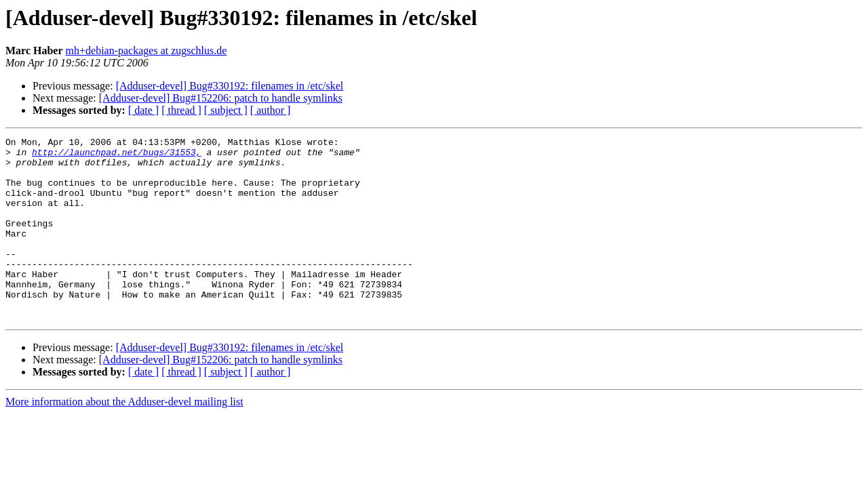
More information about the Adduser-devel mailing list (124, 438)
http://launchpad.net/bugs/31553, (117, 156)
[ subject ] (226, 110)
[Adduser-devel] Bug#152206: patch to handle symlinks (221, 98)
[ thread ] (181, 110)
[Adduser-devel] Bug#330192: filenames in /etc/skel (230, 86)
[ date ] (143, 110)
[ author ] (271, 110)
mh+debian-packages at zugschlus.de (146, 50)
